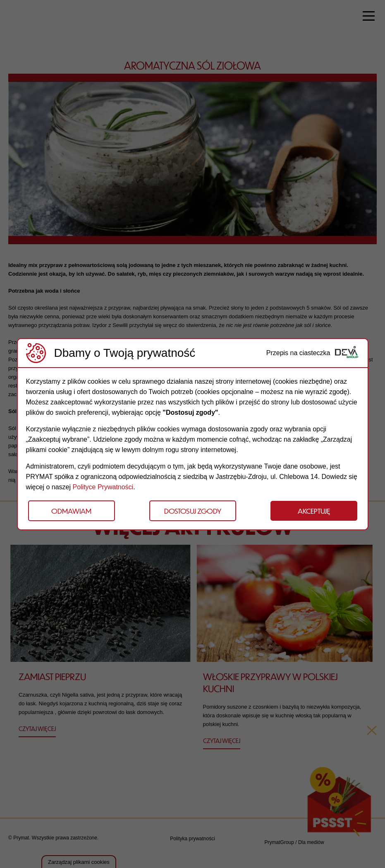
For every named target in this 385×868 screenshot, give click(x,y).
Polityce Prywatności (103, 487)
